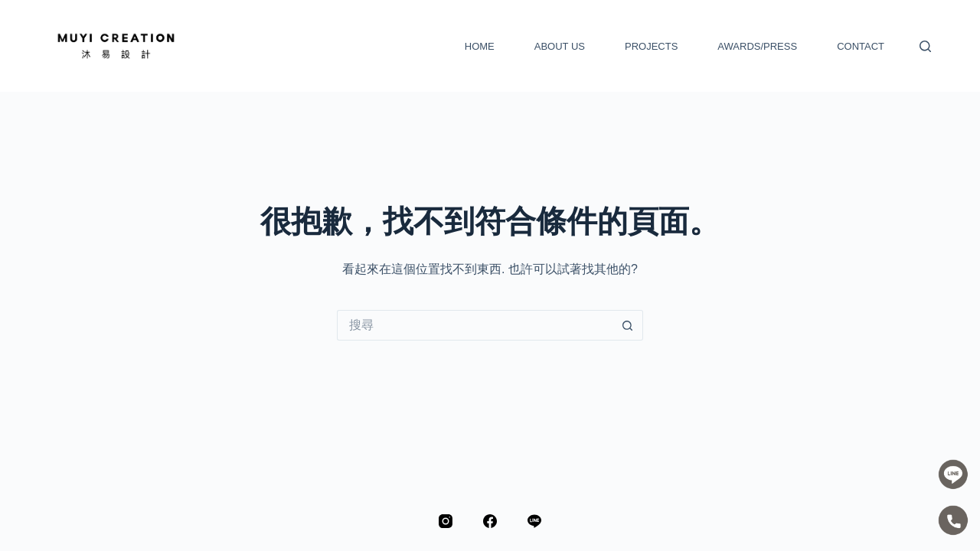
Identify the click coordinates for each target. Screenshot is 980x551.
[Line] (534, 521)
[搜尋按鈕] (628, 325)
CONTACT (861, 46)
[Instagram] (446, 521)
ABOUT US (560, 46)
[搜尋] (925, 46)
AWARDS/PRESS (757, 46)
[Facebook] (490, 521)
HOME (480, 46)
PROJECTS (651, 46)
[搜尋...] (475, 325)
